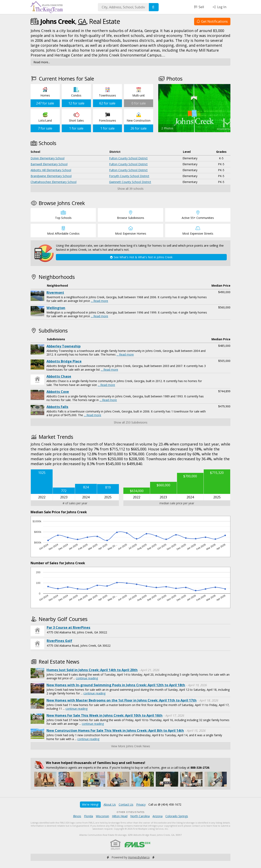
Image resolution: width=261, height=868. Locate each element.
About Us (110, 804)
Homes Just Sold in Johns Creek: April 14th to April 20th (92, 670)
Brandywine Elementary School (51, 176)
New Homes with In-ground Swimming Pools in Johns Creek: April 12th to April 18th (116, 685)
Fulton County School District (128, 158)
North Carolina (140, 816)
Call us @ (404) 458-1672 (165, 804)
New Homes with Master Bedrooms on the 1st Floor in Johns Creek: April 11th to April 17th (122, 700)
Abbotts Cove (58, 392)
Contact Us (126, 804)
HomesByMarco (139, 857)
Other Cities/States (131, 812)
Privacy (141, 804)
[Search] (154, 7)
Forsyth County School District (129, 176)
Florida (88, 816)
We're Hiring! (90, 804)
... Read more (99, 301)
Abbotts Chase (59, 376)
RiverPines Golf (59, 641)
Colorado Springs (177, 816)
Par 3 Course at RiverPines (69, 627)
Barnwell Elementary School (49, 164)
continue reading (87, 678)
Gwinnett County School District (130, 182)
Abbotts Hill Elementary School (51, 170)
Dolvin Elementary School (48, 158)
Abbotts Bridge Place (64, 361)
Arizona (158, 816)
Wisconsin (102, 816)
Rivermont (55, 293)
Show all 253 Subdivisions (131, 422)
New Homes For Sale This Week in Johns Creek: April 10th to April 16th (105, 715)
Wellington (56, 308)
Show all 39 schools (130, 189)
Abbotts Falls (57, 407)
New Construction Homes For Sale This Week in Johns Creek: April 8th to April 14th (115, 731)
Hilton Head (120, 816)
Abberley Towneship (64, 346)
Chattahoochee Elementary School (54, 182)
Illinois (77, 816)
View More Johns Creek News (131, 746)
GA (82, 21)
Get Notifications (212, 21)
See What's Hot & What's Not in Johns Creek (141, 257)
